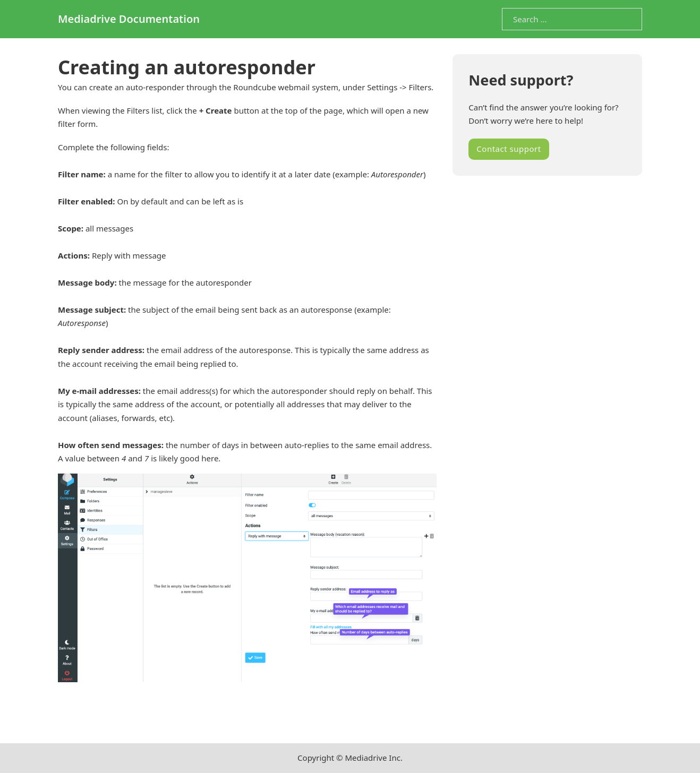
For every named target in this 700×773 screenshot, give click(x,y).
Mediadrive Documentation (129, 19)
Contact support (509, 149)
